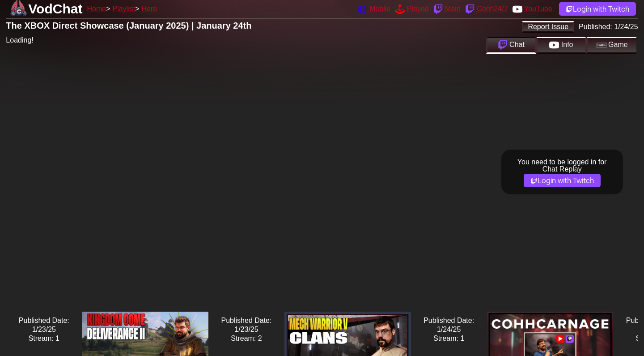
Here (150, 9)
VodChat (55, 9)
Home (96, 9)
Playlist (124, 9)
